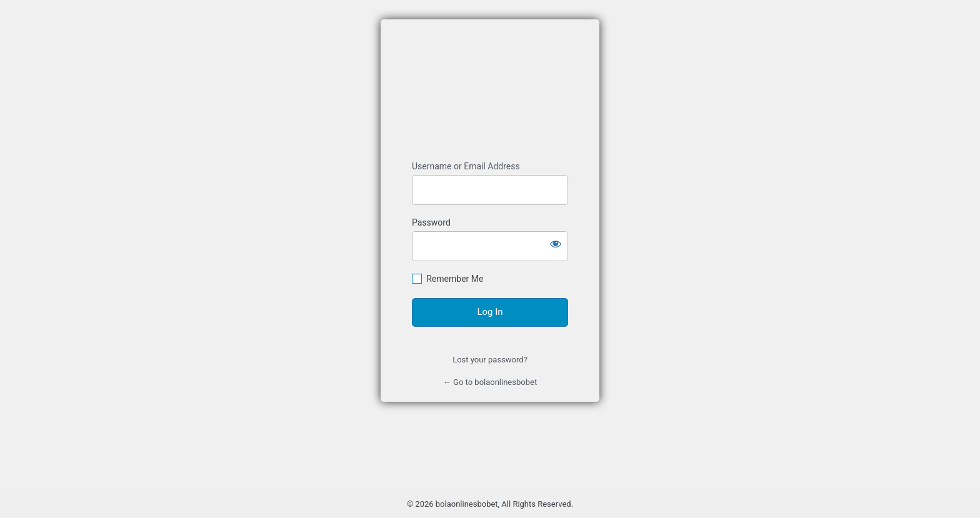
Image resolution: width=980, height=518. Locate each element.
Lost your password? (490, 360)
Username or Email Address (466, 166)
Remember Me (455, 279)
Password (431, 222)
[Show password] (556, 244)
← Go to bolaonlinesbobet (490, 382)
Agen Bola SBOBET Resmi (490, 90)
